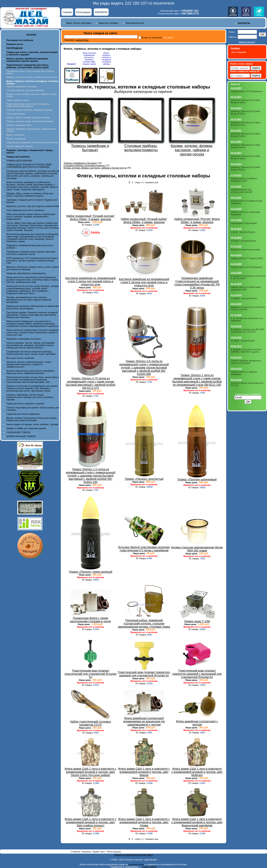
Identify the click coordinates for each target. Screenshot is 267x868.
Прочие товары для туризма (19, 146)
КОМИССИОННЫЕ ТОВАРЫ (21, 436)
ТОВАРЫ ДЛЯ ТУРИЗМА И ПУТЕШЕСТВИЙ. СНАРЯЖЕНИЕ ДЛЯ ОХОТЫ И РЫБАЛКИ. (29, 166)
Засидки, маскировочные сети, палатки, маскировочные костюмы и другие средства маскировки (29, 300)
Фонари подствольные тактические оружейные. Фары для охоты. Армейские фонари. (31, 372)
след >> (139, 182)
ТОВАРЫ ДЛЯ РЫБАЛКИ (19, 161)
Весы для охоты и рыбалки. (20, 358)
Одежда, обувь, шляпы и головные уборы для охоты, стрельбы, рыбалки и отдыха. (30, 195)
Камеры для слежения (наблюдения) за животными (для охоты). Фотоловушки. (33, 307)
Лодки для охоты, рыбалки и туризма (25, 404)
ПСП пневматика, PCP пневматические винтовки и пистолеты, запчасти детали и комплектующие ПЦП (32, 260)
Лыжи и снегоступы (15, 135)
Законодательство (135, 23)
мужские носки (136, 864)
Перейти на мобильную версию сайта (134, 855)
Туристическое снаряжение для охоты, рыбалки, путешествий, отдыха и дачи (89, 59)
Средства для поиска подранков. (23, 414)
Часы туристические (16, 114)
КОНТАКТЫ (101, 12)
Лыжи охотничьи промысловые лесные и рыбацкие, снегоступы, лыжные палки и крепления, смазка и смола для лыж (33, 332)
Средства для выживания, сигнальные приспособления (32, 143)
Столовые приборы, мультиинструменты (25, 90)
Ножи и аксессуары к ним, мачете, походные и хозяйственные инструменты (28, 105)
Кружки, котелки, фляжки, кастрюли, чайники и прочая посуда (95, 168)
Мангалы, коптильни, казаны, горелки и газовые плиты (32, 77)
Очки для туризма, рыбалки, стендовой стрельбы (29, 110)
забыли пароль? (247, 42)
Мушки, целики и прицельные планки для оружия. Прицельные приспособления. (32, 419)
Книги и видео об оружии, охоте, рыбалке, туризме (32, 424)
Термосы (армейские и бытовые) (22, 87)
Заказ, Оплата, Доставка (79, 23)
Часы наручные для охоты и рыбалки (25, 210)
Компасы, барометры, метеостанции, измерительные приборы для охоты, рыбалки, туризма (30, 397)
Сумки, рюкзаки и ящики (18, 100)
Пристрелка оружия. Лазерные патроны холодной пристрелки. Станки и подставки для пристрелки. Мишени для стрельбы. (32, 315)
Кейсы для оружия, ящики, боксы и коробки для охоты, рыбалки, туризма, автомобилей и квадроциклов (31, 217)
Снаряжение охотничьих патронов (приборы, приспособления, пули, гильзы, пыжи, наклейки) (31, 353)
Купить (95, 232)
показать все (152, 182)
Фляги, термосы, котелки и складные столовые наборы (106, 59)
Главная (67, 12)
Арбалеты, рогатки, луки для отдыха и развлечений (33, 206)
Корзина (87, 852)
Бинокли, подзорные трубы (19, 125)
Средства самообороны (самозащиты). (26, 273)
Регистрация (83, 12)
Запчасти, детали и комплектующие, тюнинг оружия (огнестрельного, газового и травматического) (29, 364)
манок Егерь (82, 40)
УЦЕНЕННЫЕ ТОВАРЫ (18, 432)
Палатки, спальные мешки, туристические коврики (30, 121)
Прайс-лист (99, 852)
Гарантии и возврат (108, 23)
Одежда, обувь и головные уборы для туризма (28, 118)
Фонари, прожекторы (16, 139)
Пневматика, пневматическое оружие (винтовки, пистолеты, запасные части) (31, 253)
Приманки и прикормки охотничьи (24, 339)
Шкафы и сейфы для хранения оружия (26, 428)
